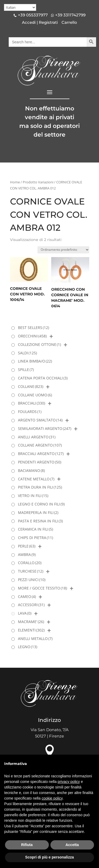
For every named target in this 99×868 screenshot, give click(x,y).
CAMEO (27, 597)
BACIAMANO (31, 470)
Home (15, 182)
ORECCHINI (32, 336)
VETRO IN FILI (33, 496)
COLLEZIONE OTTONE (39, 344)
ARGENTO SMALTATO (40, 420)
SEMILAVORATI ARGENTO (45, 428)
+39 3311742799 (70, 15)
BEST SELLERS (34, 328)
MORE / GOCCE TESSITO (43, 588)
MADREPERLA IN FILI (38, 512)
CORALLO (30, 563)
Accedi (29, 22)
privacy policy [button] (69, 782)
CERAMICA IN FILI (36, 529)
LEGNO (28, 647)
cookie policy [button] (52, 798)
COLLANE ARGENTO (40, 445)
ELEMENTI (31, 630)
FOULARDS (30, 412)
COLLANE (31, 386)
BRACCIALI (32, 403)
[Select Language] (20, 7)
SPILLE (26, 370)
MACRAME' (31, 622)
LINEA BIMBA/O (35, 361)
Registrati (48, 22)
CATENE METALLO (36, 479)
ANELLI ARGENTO (37, 437)
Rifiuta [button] (27, 845)
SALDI (27, 353)
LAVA (25, 613)
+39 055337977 (33, 15)
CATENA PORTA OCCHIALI (43, 378)
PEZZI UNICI (32, 580)
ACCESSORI (31, 605)
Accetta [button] (72, 845)
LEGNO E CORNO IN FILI (41, 504)
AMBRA (27, 554)
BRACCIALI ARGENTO (41, 454)
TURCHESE (31, 571)
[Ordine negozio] (63, 250)
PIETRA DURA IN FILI (40, 487)
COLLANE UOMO (35, 395)
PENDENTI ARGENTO (40, 462)
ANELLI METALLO (35, 639)
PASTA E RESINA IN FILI (40, 521)
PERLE (27, 546)
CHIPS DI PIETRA (36, 538)
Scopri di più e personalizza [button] (49, 857)
